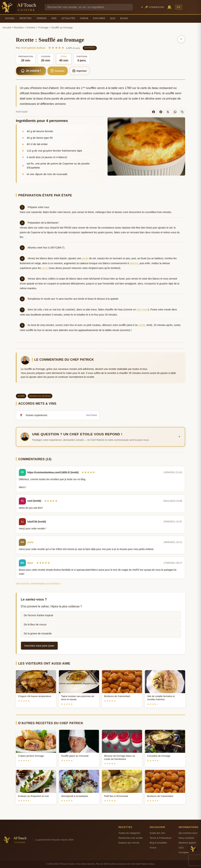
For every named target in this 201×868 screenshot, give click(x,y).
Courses (58, 71)
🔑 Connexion (154, 7)
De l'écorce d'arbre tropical (38, 615)
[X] (168, 112)
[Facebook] (154, 112)
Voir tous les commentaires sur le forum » (39, 584)
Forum (84, 18)
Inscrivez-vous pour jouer (39, 646)
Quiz (113, 18)
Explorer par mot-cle (129, 843)
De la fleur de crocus (35, 624)
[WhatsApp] (175, 112)
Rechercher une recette (131, 838)
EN (179, 7)
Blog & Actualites (158, 843)
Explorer (99, 18)
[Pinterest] (161, 112)
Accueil (10, 18)
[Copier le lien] (182, 112)
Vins (54, 18)
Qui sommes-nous (188, 833)
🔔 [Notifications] (169, 7)
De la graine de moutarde (38, 633)
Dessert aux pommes (40, 396)
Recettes (26, 18)
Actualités (68, 18)
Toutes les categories (129, 833)
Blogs (124, 18)
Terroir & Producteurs (161, 838)
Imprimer (80, 71)
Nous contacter (186, 838)
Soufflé (21, 396)
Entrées (31, 28)
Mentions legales (187, 843)
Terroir (41, 18)
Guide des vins (157, 833)
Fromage (43, 28)
